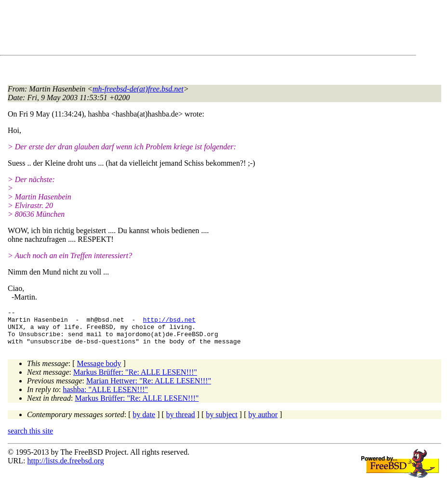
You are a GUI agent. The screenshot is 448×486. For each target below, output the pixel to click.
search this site (30, 438)
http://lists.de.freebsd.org (65, 468)
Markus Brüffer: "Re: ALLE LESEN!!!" (135, 379)
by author (263, 422)
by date (144, 422)
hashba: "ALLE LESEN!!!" (106, 397)
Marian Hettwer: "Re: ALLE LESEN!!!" (149, 388)
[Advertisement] (183, 29)
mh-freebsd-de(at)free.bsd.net (138, 89)
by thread (181, 422)
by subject (222, 422)
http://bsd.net (169, 322)
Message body (99, 371)
